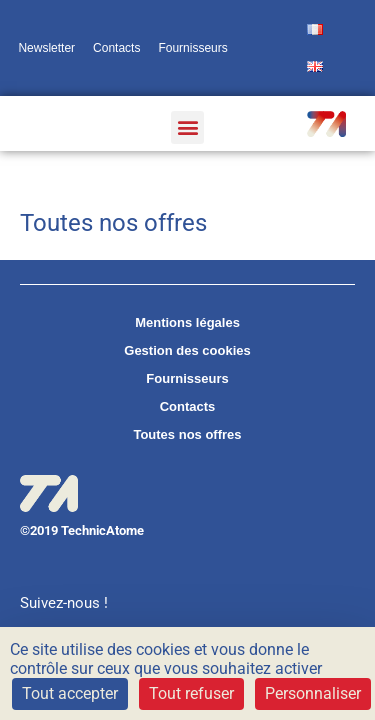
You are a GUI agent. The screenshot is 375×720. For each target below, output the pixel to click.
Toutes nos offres (187, 434)
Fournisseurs (192, 48)
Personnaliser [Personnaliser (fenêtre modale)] (313, 693)
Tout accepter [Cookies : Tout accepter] (70, 693)
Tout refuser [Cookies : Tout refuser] (191, 693)
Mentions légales (187, 322)
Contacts (116, 48)
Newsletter (46, 48)
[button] (187, 127)
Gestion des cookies (187, 350)
